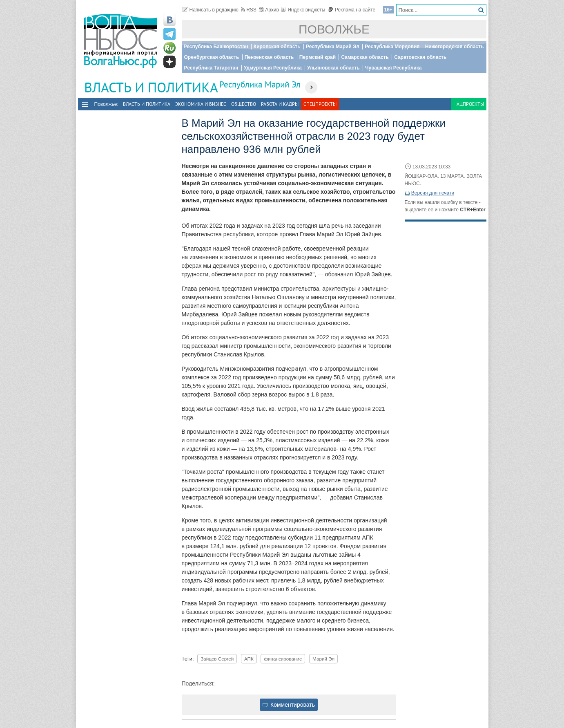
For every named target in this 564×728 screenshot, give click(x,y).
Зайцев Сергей (217, 659)
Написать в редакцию (210, 10)
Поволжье (334, 29)
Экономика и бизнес (201, 104)
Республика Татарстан (211, 68)
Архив (269, 10)
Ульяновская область (333, 68)
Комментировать (289, 705)
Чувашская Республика (393, 68)
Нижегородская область (455, 47)
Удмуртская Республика (273, 68)
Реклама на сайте (352, 10)
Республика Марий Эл (333, 47)
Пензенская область (269, 57)
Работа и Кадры (280, 104)
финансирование (283, 659)
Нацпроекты (469, 104)
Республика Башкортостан (216, 47)
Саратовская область (420, 57)
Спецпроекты (320, 104)
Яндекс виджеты (303, 10)
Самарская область (365, 57)
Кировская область (277, 47)
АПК (249, 659)
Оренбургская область (212, 57)
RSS (249, 10)
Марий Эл (323, 659)
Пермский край (318, 57)
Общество (244, 104)
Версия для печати (433, 193)
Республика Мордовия (392, 47)
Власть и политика (147, 104)
